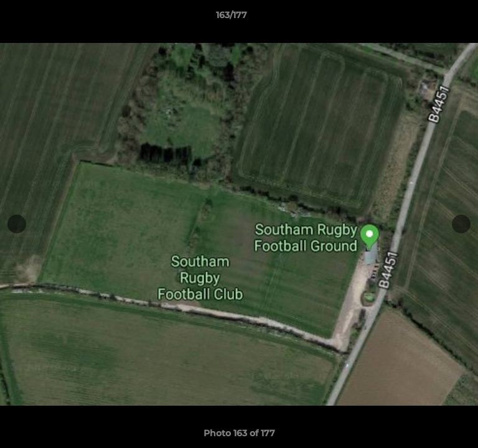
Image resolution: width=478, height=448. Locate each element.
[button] (433, 18)
